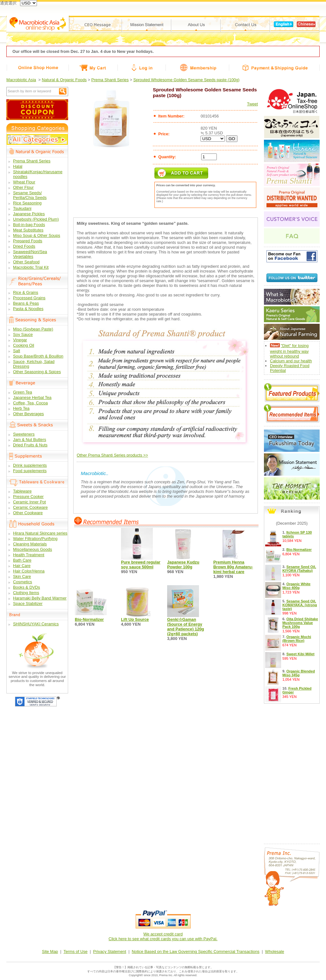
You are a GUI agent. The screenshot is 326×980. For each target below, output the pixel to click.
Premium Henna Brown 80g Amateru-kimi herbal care (233, 567)
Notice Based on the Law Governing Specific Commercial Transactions (196, 952)
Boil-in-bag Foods (29, 225)
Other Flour (23, 187)
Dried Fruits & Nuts (30, 445)
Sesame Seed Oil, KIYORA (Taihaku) (299, 569)
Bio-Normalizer (89, 619)
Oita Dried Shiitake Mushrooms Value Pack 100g (300, 623)
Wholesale (275, 952)
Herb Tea (21, 408)
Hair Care (22, 566)
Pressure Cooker (28, 497)
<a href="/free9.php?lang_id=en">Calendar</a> (292, 772)
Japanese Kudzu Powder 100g (183, 565)
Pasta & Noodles (28, 309)
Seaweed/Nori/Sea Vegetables (30, 254)
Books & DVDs (27, 587)
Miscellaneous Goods (32, 549)
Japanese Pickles (29, 214)
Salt (17, 351)
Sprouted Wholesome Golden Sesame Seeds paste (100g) (187, 80)
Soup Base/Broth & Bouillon (38, 356)
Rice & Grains (26, 292)
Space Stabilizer (28, 604)
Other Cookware (28, 513)
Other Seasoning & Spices (37, 372)
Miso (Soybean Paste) (33, 329)
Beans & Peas (26, 303)
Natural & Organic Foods (64, 80)
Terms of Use (76, 952)
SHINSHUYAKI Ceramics (36, 624)
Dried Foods (24, 246)
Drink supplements (30, 465)
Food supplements (30, 471)
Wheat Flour (24, 182)
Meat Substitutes (28, 230)
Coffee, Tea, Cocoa (30, 403)
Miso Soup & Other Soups (37, 235)
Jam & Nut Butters (30, 440)
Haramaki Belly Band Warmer (40, 598)
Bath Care (22, 560)
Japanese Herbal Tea (32, 398)
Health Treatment (29, 555)
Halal (18, 166)
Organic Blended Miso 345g (299, 673)
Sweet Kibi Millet (300, 654)
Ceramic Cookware (30, 507)
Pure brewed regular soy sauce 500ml (141, 565)
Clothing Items (26, 593)
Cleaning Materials (30, 544)
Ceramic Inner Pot (29, 502)
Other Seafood (26, 262)
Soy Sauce (23, 334)
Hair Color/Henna (29, 571)
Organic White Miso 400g (296, 586)
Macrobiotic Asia (21, 80)
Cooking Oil (24, 345)
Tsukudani (22, 208)
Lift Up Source (135, 619)
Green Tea (23, 392)
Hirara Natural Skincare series (40, 533)
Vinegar (20, 340)
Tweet (252, 104)
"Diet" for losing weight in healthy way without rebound (289, 351)
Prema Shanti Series (110, 80)
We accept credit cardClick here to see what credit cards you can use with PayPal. (163, 936)
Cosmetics (23, 582)
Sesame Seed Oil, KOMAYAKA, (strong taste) (300, 605)
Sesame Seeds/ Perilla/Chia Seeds (30, 195)
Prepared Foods (28, 241)
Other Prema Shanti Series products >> (112, 455)
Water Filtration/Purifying (35, 539)
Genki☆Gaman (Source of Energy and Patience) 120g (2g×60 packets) (186, 627)
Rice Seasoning (27, 203)
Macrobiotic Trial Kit (31, 267)
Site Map (50, 952)
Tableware (22, 491)
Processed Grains (29, 298)
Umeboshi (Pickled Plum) (36, 219)
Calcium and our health (291, 361)
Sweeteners (24, 434)
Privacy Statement (110, 952)
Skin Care (22, 576)
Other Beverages (28, 414)
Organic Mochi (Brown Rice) (297, 639)
